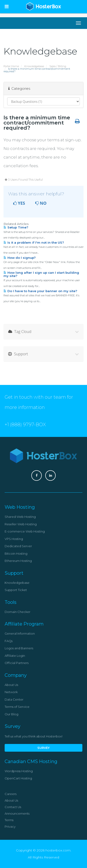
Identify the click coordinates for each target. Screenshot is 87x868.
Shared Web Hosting (20, 517)
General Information (20, 633)
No (41, 203)
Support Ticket (16, 590)
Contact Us (13, 807)
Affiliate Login (15, 656)
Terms (9, 820)
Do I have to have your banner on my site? (40, 291)
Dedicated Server (18, 546)
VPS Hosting (14, 539)
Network (11, 692)
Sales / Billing (58, 66)
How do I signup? (20, 258)
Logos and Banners (19, 648)
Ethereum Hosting (18, 561)
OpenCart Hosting (18, 778)
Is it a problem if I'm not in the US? (34, 242)
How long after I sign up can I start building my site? (41, 274)
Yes (19, 203)
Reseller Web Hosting (21, 524)
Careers (11, 794)
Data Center (14, 699)
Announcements (17, 813)
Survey (43, 748)
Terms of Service (17, 707)
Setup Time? (16, 227)
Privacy (10, 827)
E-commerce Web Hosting (25, 531)
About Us (11, 685)
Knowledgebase (34, 66)
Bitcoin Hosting (16, 553)
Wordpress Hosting (19, 771)
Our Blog (11, 714)
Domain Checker (18, 612)
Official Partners (17, 663)
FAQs (9, 641)
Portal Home (11, 66)
